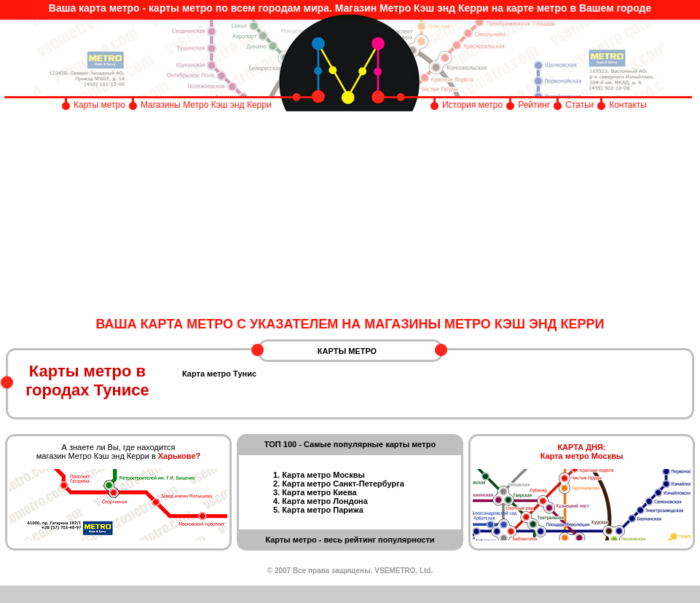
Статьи (579, 105)
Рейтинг (534, 105)
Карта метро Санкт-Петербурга (343, 484)
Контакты (628, 105)
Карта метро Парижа (323, 510)
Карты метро (99, 105)
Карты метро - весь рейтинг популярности (350, 540)
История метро (472, 105)
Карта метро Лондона (325, 501)
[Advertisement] (350, 215)
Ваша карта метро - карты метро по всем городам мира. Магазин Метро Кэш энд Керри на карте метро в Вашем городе (350, 8)
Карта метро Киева (319, 492)
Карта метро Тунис (219, 374)
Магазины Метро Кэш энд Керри (207, 105)
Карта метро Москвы (323, 475)
